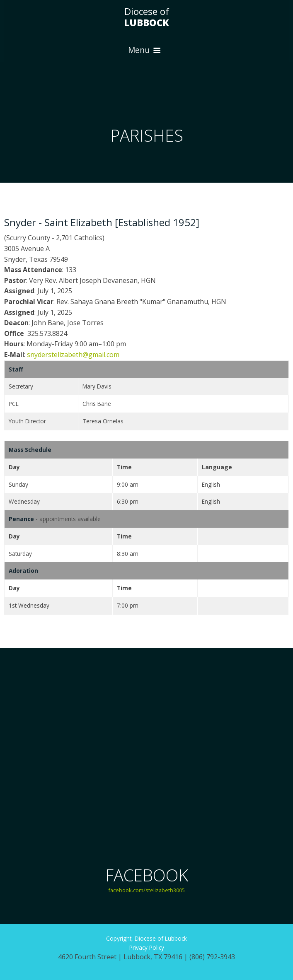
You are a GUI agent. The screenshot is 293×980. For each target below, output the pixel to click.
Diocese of (146, 17)
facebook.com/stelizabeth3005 (146, 890)
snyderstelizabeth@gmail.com (73, 355)
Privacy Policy (147, 947)
